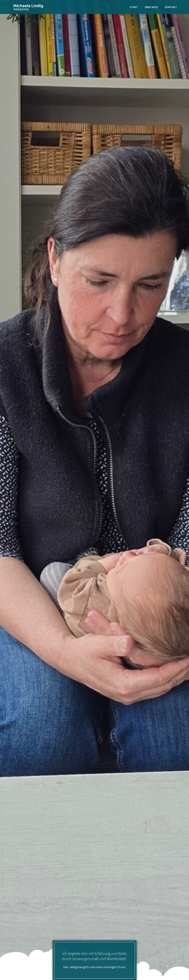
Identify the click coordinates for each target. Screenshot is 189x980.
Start (134, 7)
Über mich (151, 7)
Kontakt (171, 7)
